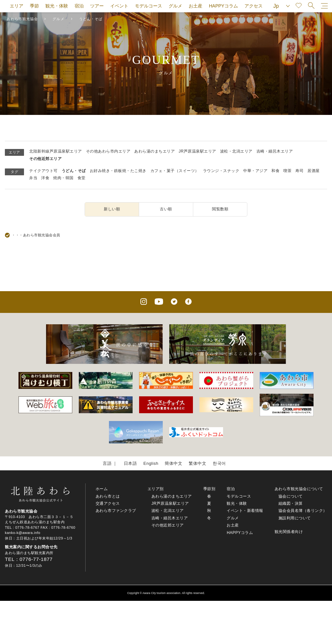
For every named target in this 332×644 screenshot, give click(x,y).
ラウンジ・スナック (221, 171)
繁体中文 (197, 463)
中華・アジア (255, 171)
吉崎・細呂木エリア (275, 151)
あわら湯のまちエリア (154, 151)
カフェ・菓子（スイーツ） (175, 171)
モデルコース (148, 6)
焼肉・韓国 (63, 178)
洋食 (45, 178)
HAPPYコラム (223, 6)
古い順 (166, 209)
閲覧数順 (220, 209)
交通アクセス (108, 503)
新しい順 (112, 209)
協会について (291, 496)
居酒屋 (314, 171)
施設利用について (295, 518)
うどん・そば (74, 171)
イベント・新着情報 (245, 511)
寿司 (299, 171)
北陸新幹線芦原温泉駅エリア (56, 151)
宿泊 (79, 6)
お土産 (196, 6)
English (151, 463)
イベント (119, 6)
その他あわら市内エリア (108, 151)
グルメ (175, 6)
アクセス (254, 6)
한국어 (219, 463)
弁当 (33, 178)
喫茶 (287, 171)
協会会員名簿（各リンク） (303, 511)
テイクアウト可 (43, 171)
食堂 (82, 178)
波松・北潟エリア (236, 151)
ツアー (97, 6)
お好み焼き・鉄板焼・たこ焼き (118, 171)
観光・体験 (57, 6)
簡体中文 (173, 463)
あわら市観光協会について (299, 489)
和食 (275, 171)
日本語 (130, 463)
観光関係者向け (289, 532)
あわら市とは (108, 496)
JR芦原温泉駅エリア (197, 151)
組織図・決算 (291, 503)
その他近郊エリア (45, 159)
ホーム (102, 489)
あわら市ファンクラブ (116, 511)
